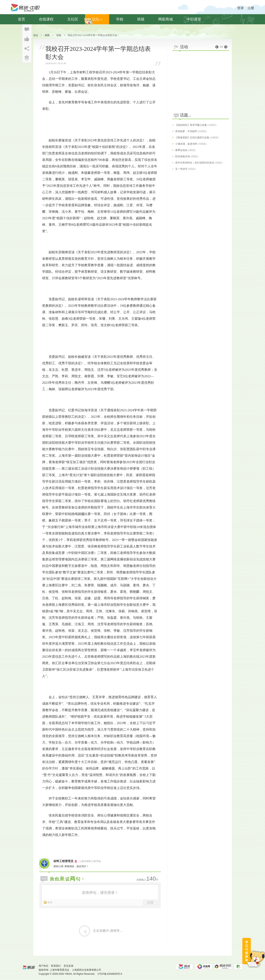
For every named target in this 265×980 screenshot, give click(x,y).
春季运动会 (181, 150)
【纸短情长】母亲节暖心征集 (191, 125)
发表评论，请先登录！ (100, 893)
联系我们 (56, 966)
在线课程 (46, 19)
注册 (251, 8)
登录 (240, 8)
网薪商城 (166, 19)
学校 (120, 19)
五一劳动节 (181, 169)
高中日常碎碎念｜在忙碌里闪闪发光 (195, 163)
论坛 (97, 19)
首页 (21, 19)
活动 (59, 35)
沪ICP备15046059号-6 (110, 974)
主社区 (73, 19)
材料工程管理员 (63, 861)
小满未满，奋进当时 (186, 144)
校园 (47, 35)
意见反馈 (68, 966)
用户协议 (44, 966)
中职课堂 (194, 19)
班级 (141, 19)
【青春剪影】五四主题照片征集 (192, 138)
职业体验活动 (183, 156)
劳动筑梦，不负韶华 (186, 131)
